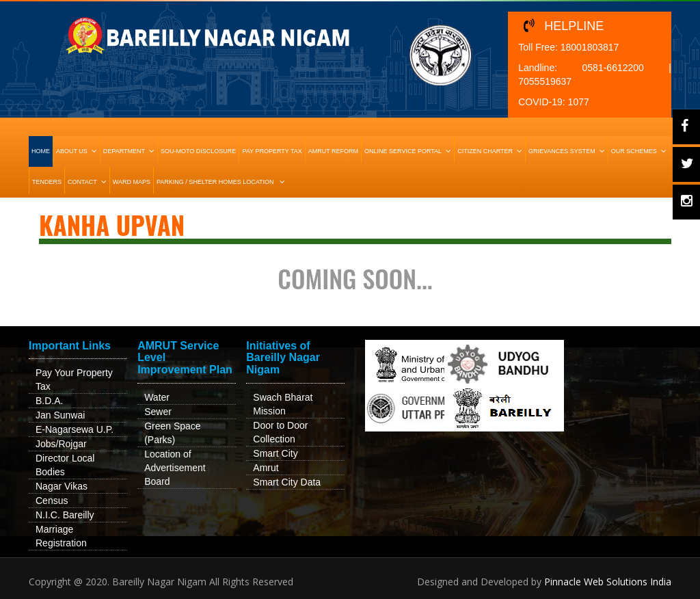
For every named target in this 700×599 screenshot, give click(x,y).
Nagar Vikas (62, 486)
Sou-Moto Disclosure (198, 151)
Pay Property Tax (272, 151)
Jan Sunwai (60, 415)
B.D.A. (49, 401)
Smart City (275, 453)
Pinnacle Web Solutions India (608, 582)
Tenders (47, 182)
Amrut (266, 468)
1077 (579, 102)
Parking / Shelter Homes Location (222, 182)
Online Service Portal (409, 151)
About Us (78, 151)
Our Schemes (640, 151)
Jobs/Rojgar (61, 444)
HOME (41, 151)
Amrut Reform (333, 151)
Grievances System (568, 151)
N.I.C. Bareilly (65, 515)
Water (157, 397)
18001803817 (590, 47)
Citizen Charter (491, 151)
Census (52, 501)
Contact (89, 182)
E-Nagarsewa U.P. (75, 429)
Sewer (158, 412)
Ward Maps (132, 182)
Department (130, 151)
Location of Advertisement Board (175, 468)
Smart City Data (287, 482)
